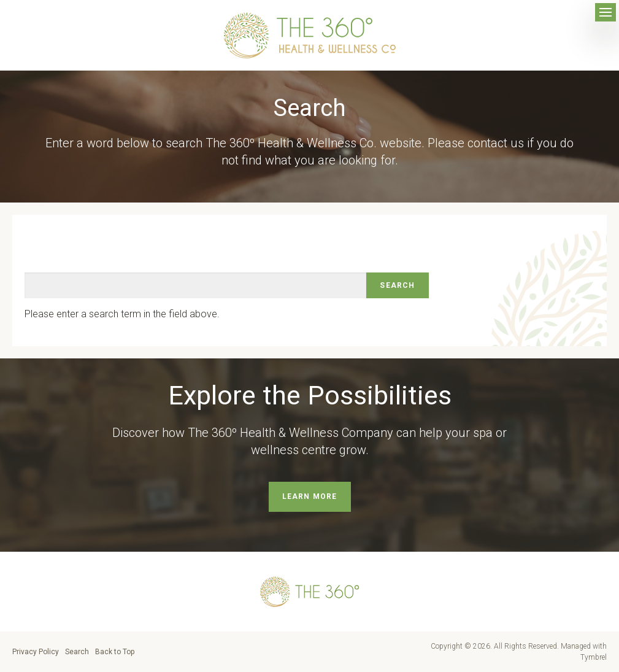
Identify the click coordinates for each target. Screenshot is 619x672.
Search (77, 652)
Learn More (310, 496)
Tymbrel (594, 657)
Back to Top (115, 652)
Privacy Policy (36, 652)
